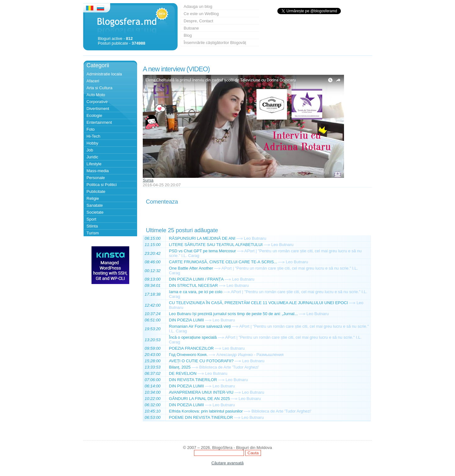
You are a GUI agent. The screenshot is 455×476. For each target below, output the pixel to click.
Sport (91, 219)
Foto (91, 129)
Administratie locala (104, 74)
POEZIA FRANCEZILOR (191, 348)
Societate (95, 212)
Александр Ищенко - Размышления (250, 355)
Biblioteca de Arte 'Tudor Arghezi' (229, 367)
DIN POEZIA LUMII (186, 320)
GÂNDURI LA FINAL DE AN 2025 (199, 399)
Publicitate (96, 191)
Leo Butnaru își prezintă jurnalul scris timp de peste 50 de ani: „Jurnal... (233, 314)
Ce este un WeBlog (201, 14)
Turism (93, 233)
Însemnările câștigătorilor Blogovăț (215, 43)
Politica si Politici (102, 185)
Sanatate (95, 205)
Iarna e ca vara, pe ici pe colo (196, 292)
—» (240, 238)
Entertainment (99, 122)
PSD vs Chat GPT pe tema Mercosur (202, 251)
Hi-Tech (93, 136)
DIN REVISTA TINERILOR (193, 380)
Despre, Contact (198, 21)
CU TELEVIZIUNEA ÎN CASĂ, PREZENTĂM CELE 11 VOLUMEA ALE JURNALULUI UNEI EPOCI (258, 303)
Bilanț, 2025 (180, 367)
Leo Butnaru (255, 238)
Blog (188, 35)
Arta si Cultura (99, 88)
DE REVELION (183, 373)
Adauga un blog (198, 6)
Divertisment (98, 109)
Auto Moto (96, 95)
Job (90, 150)
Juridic (92, 157)
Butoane (191, 28)
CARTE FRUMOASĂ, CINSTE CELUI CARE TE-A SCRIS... (223, 262)
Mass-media (98, 171)
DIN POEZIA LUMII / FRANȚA (196, 279)
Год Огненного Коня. (188, 355)
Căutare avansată (227, 463)
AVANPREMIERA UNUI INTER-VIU (201, 392)
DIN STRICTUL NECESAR (193, 285)
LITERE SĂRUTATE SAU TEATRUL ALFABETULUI (216, 245)
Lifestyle (94, 164)
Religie (93, 198)
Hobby (92, 143)
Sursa (148, 180)
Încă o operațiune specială (193, 337)
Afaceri (93, 81)
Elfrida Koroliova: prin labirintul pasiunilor (206, 411)
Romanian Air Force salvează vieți (200, 326)
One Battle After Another (191, 268)
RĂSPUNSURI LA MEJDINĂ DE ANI (202, 238)
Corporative (97, 102)
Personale (96, 178)
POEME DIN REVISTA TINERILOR (201, 417)
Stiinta (92, 226)
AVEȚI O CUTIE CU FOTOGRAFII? (201, 361)
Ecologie (94, 115)
